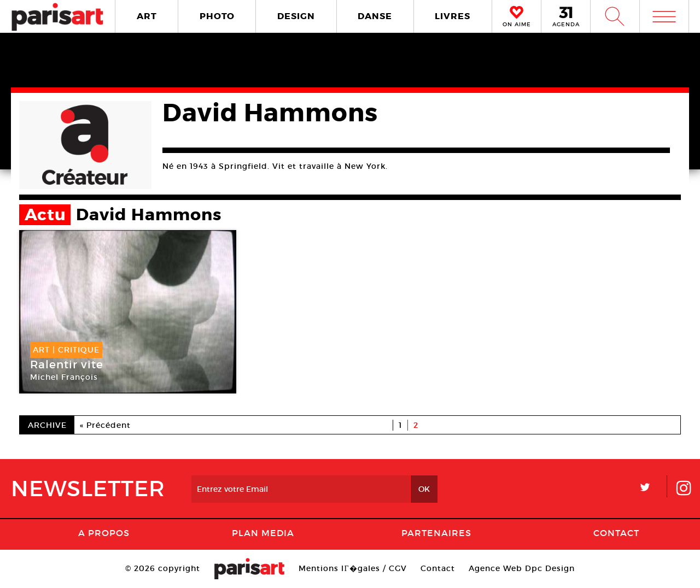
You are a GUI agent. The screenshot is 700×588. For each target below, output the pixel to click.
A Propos (104, 533)
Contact (616, 533)
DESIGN (296, 16)
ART (147, 16)
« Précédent (105, 425)
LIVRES (453, 16)
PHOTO (217, 16)
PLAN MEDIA (263, 533)
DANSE (375, 16)
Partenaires (436, 533)
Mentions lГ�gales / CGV (352, 568)
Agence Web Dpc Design (522, 568)
